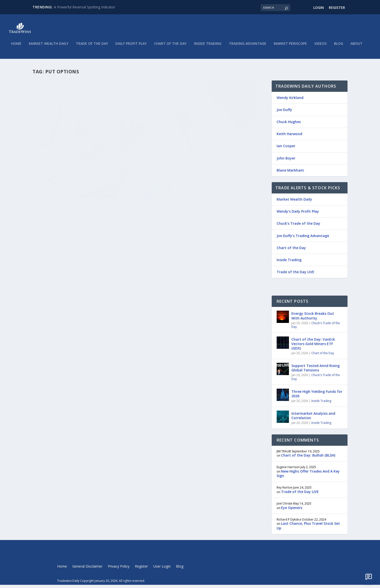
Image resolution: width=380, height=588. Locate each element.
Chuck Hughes (289, 125)
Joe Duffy (284, 113)
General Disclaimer (87, 570)
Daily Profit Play (131, 47)
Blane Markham (290, 173)
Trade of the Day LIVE (295, 275)
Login (319, 8)
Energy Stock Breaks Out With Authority (313, 319)
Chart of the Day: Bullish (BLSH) (308, 458)
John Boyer (49, 165)
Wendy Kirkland (290, 101)
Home (16, 47)
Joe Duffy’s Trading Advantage (303, 239)
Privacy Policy (119, 570)
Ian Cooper (286, 149)
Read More (53, 200)
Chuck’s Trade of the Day (298, 227)
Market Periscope (290, 47)
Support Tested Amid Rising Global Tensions (316, 371)
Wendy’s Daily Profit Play (298, 215)
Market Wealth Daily (49, 47)
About (356, 47)
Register (337, 8)
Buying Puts (54, 158)
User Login (162, 570)
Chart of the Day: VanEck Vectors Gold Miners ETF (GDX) (313, 347)
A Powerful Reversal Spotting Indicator (85, 7)
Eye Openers (292, 511)
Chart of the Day (170, 47)
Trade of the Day (92, 47)
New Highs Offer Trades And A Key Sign (308, 477)
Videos (320, 47)
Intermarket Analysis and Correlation (313, 419)
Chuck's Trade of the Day (316, 328)
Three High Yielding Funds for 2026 (317, 397)
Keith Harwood (289, 137)
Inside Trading (208, 47)
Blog (339, 47)
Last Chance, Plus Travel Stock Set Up (308, 529)
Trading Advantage (248, 47)
